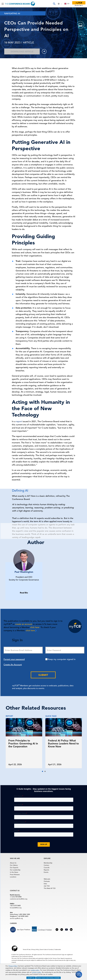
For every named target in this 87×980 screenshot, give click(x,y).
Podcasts (47, 881)
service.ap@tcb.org (16, 918)
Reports (46, 870)
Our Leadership (15, 870)
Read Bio (24, 593)
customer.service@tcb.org (19, 899)
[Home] (20, 4)
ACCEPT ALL (31, 978)
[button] (42, 771)
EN (67, 4)
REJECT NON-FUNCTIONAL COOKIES (48, 978)
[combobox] (67, 4)
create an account (24, 624)
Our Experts (14, 868)
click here (35, 627)
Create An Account (13, 665)
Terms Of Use (27, 949)
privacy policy (37, 972)
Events (46, 872)
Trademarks (58, 949)
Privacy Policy (13, 966)
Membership (48, 863)
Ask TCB (47, 886)
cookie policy (35, 970)
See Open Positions (24, 930)
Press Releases (15, 875)
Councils (47, 868)
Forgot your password (14, 659)
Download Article (22, 52)
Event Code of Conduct (47, 949)
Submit (43, 675)
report (19, 421)
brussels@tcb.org (16, 908)
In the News (14, 872)
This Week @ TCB (50, 888)
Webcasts (47, 879)
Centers (46, 865)
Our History (14, 865)
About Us (13, 863)
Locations (13, 877)
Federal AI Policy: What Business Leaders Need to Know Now (63, 743)
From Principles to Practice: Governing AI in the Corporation (23, 743)
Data (45, 884)
